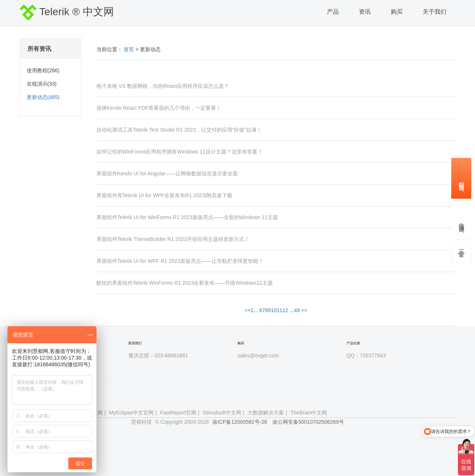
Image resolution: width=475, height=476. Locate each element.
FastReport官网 (178, 413)
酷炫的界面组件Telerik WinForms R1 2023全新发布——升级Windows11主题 (185, 283)
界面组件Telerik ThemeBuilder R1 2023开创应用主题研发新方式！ (173, 239)
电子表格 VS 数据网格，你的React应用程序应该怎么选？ (163, 86)
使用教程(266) (43, 70)
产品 (333, 12)
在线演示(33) (42, 84)
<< (248, 310)
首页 (129, 49)
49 (297, 310)
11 (279, 310)
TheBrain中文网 (309, 413)
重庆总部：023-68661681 (158, 356)
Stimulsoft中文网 (222, 413)
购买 (397, 12)
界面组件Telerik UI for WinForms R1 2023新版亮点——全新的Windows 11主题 (187, 217)
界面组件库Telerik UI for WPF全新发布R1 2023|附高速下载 (164, 195)
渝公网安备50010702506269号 (308, 422)
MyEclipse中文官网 (131, 413)
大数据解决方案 (266, 413)
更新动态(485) (43, 97)
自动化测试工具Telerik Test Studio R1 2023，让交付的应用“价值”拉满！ (179, 130)
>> (304, 310)
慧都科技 (141, 422)
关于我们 (435, 12)
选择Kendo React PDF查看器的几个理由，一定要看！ (159, 108)
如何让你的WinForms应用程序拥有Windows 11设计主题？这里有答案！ (180, 152)
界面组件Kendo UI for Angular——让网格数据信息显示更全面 (167, 173)
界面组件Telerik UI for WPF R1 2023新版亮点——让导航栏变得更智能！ (180, 261)
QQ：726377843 (366, 356)
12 (285, 310)
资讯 (365, 12)
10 (274, 310)
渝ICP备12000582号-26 (240, 422)
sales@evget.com (258, 356)
